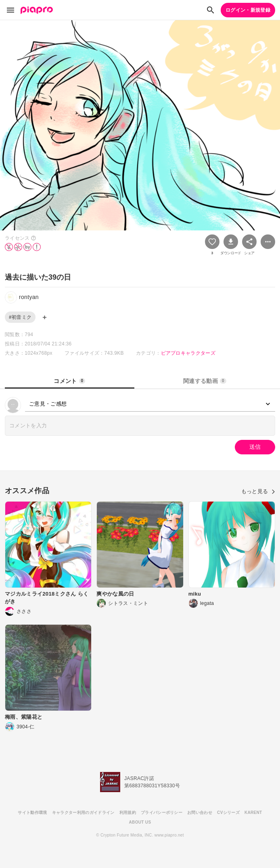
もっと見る (258, 491)
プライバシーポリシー (162, 813)
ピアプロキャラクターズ (188, 353)
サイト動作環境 (32, 813)
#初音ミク (20, 317)
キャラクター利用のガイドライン (83, 813)
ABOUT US (140, 822)
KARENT (253, 813)
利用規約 (128, 813)
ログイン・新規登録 (248, 10)
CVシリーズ (228, 813)
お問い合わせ (200, 813)
